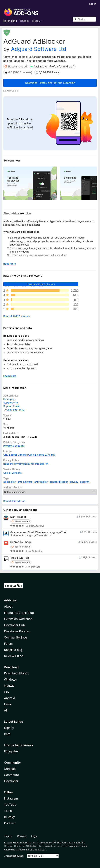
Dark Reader (18, 517)
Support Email (11, 406)
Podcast (10, 823)
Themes (24, 21)
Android (9, 698)
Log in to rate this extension (41, 284)
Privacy (8, 836)
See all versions (12, 473)
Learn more (10, 376)
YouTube (10, 805)
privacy (74, 482)
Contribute (11, 775)
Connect (10, 769)
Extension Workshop (18, 619)
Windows (10, 680)
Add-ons (10, 600)
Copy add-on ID (14, 410)
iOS (6, 692)
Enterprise (11, 751)
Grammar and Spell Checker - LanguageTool (38, 532)
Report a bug (13, 650)
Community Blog (15, 637)
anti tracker (41, 482)
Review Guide (13, 656)
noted (35, 843)
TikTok (9, 811)
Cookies (22, 836)
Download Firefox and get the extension (50, 83)
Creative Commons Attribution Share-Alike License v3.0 (35, 846)
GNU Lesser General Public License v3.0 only (29, 455)
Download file (11, 91)
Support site (11, 403)
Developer (11, 781)
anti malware (25, 482)
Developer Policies (17, 631)
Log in (93, 4)
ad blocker (9, 482)
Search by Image (21, 542)
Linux (8, 704)
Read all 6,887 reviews (16, 316)
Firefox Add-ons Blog (19, 613)
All (6, 710)
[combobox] (84, 19)
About (8, 607)
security (85, 482)
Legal (34, 836)
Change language (14, 856)
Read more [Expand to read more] (10, 264)
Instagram (11, 798)
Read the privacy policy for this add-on (26, 464)
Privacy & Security (14, 446)
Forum (8, 644)
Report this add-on (14, 501)
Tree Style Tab (20, 558)
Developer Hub (14, 625)
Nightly (9, 728)
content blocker (59, 482)
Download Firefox (16, 673)
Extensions (10, 21)
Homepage (10, 399)
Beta (7, 734)
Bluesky (9, 817)
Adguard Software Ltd (39, 49)
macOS (9, 686)
